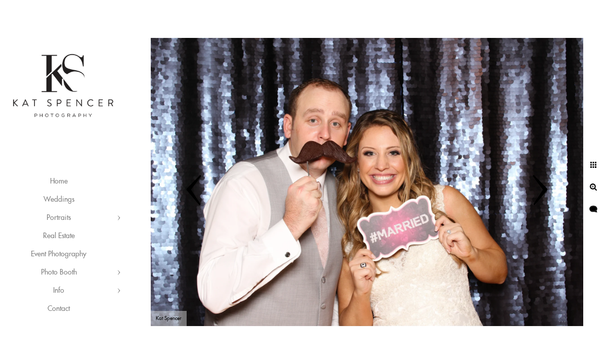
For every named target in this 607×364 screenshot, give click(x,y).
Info (59, 291)
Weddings (59, 200)
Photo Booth (59, 272)
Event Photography (59, 254)
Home (59, 181)
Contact (59, 309)
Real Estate (59, 236)
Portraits (59, 218)
